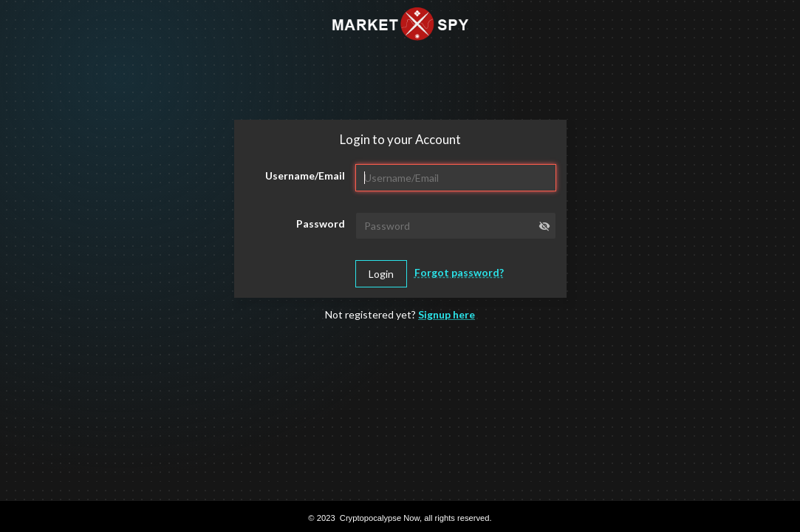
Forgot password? (459, 272)
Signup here (447, 314)
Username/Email (305, 175)
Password (321, 224)
